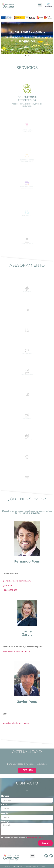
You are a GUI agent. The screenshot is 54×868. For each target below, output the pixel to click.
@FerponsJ (8, 586)
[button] (40, 5)
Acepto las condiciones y (23, 838)
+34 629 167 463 (10, 590)
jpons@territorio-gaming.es (16, 723)
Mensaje (5, 822)
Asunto (5, 813)
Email (4, 805)
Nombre (5, 796)
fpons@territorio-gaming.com (17, 581)
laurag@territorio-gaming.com (17, 651)
